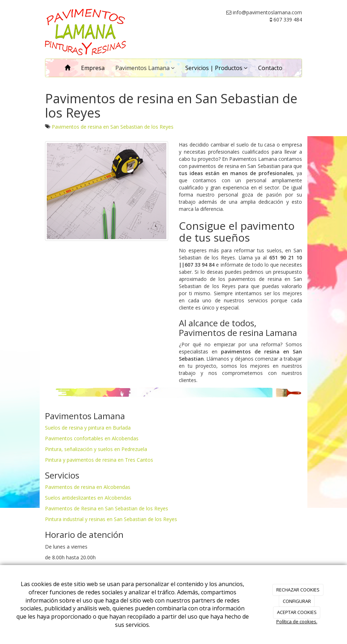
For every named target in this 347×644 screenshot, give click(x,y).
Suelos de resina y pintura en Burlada (88, 428)
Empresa (93, 68)
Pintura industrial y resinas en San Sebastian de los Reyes (111, 519)
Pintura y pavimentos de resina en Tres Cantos (99, 460)
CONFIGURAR (297, 601)
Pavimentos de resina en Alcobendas (88, 487)
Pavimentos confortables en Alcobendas (92, 438)
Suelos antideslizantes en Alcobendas (88, 498)
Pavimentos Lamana (145, 68)
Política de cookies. (297, 621)
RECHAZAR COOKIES (298, 590)
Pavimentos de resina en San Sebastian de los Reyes (113, 127)
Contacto (270, 68)
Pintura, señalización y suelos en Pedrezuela (96, 449)
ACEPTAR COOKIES (297, 612)
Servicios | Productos (216, 68)
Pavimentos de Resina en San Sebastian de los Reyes (107, 508)
